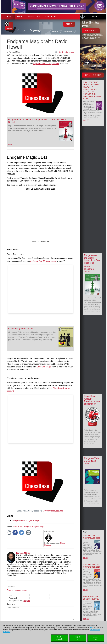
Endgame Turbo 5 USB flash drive (92, 461)
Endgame (27, 527)
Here (92, 628)
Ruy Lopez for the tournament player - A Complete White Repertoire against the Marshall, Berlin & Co (92, 90)
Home (20, 17)
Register (27, 601)
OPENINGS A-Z (34, 17)
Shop (8, 17)
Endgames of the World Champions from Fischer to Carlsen (92, 260)
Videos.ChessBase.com (53, 511)
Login (95, 17)
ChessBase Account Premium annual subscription (92, 400)
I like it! (61, 52)
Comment (11, 604)
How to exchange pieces (89, 269)
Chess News (29, 31)
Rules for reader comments (17, 590)
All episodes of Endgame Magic (26, 520)
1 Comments (69, 52)
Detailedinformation (60, 638)
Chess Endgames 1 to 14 (21, 329)
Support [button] (50, 17)
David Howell (18, 527)
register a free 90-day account (46, 64)
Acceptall (96, 638)
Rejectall (78, 638)
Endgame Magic (44, 367)
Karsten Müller (23, 553)
